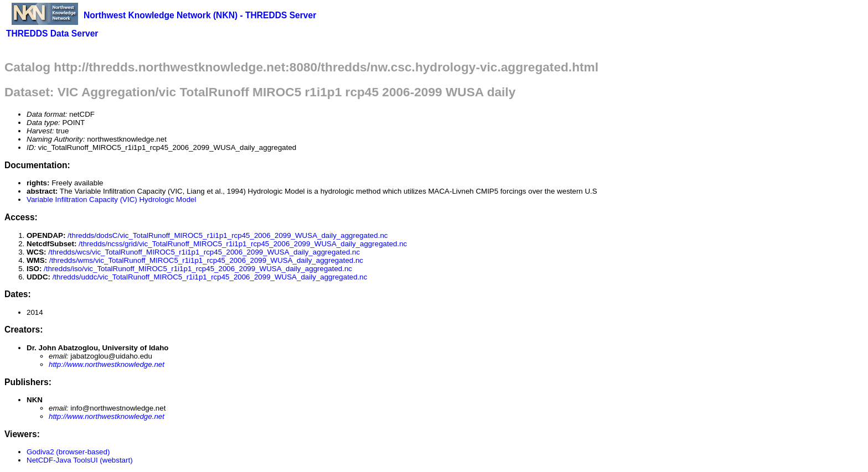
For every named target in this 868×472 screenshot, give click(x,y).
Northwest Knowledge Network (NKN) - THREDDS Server (200, 15)
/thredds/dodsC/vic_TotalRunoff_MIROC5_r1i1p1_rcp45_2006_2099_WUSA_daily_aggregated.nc (228, 235)
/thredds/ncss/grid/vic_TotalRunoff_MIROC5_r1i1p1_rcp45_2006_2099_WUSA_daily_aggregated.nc (243, 244)
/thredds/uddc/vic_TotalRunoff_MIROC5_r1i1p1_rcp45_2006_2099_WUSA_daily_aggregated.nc (210, 277)
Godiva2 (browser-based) (68, 452)
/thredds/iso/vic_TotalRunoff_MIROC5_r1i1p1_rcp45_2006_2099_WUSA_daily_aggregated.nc (198, 269)
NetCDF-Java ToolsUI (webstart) (80, 460)
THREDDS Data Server (52, 33)
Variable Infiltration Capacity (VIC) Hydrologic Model (111, 199)
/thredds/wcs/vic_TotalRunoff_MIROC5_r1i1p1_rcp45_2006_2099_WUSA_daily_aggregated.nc (204, 252)
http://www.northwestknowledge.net (107, 364)
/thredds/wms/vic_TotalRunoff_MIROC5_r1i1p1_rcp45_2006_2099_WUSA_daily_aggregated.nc (206, 260)
